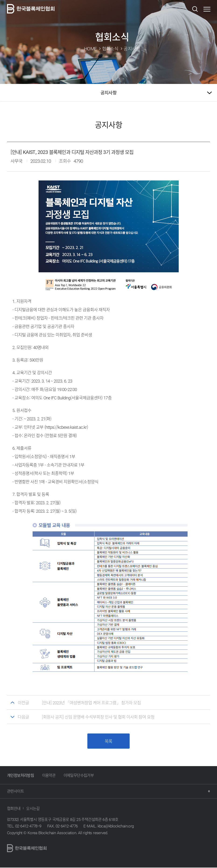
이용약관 (49, 776)
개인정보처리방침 (20, 776)
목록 (108, 742)
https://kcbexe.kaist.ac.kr (66, 427)
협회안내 (14, 809)
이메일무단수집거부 (79, 776)
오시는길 (33, 809)
